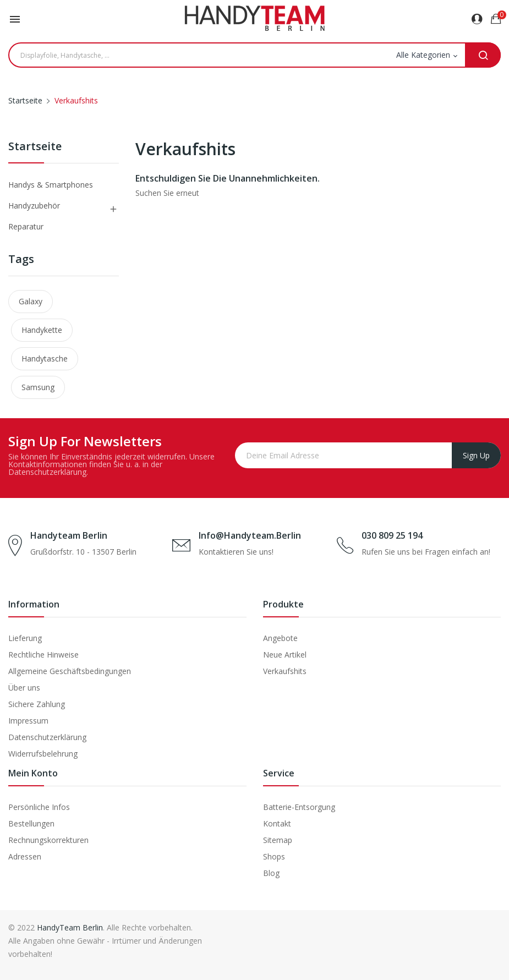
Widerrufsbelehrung (43, 754)
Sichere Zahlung (37, 704)
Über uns (24, 688)
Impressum (28, 721)
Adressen (25, 856)
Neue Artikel (285, 655)
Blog (271, 873)
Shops (274, 856)
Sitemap (278, 840)
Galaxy (31, 301)
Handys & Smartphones (51, 185)
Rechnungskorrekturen (48, 840)
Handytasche (45, 358)
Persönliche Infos (39, 807)
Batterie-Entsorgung (299, 807)
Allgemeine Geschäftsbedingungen (70, 671)
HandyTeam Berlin (70, 927)
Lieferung (25, 638)
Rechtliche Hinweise (43, 655)
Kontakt (277, 823)
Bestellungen (31, 823)
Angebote (280, 638)
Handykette (42, 330)
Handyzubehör (34, 206)
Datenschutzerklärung (47, 737)
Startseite (35, 147)
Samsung (38, 387)
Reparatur (26, 226)
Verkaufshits (285, 671)
